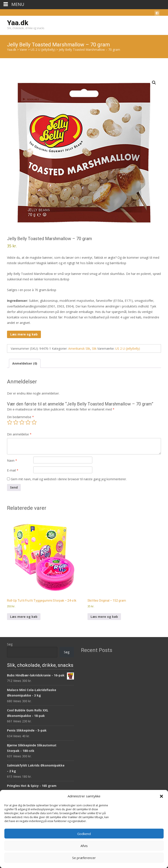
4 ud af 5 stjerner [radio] (28, 422)
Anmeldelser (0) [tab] (25, 363)
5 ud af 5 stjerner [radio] (34, 422)
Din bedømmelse (20, 417)
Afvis (84, 846)
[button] (161, 796)
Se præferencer (84, 858)
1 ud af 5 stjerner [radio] (10, 422)
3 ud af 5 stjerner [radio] (22, 422)
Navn (12, 460)
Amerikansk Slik (79, 348)
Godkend (84, 834)
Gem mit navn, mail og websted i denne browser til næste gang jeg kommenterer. (69, 479)
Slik (94, 348)
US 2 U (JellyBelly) (128, 348)
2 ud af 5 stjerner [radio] (16, 422)
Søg (10, 644)
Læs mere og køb (24, 334)
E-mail (13, 470)
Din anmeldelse (19, 434)
